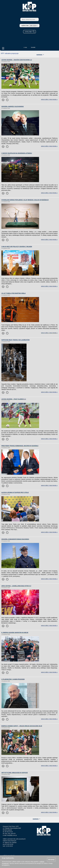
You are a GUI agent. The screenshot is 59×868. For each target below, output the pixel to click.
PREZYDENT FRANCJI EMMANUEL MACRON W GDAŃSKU (20, 446)
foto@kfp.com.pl (12, 835)
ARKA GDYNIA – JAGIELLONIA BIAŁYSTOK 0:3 (16, 586)
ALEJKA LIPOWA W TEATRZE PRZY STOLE (15, 492)
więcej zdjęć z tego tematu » (49, 99)
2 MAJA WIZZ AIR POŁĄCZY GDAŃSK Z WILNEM (17, 247)
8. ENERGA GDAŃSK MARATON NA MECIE (15, 633)
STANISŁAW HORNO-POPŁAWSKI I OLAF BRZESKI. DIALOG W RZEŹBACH (25, 200)
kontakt (33, 47)
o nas (25, 47)
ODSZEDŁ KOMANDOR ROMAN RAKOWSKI (15, 539)
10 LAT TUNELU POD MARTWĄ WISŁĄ (14, 293)
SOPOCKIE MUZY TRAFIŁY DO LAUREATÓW (15, 340)
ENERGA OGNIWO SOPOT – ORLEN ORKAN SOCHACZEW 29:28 (22, 726)
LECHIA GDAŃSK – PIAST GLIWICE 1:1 (14, 399)
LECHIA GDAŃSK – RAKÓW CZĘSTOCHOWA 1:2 (17, 60)
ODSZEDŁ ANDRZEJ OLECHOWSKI (13, 106)
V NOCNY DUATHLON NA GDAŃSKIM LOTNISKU (17, 153)
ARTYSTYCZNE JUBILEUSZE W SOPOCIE (15, 773)
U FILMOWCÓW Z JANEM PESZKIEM (13, 679)
